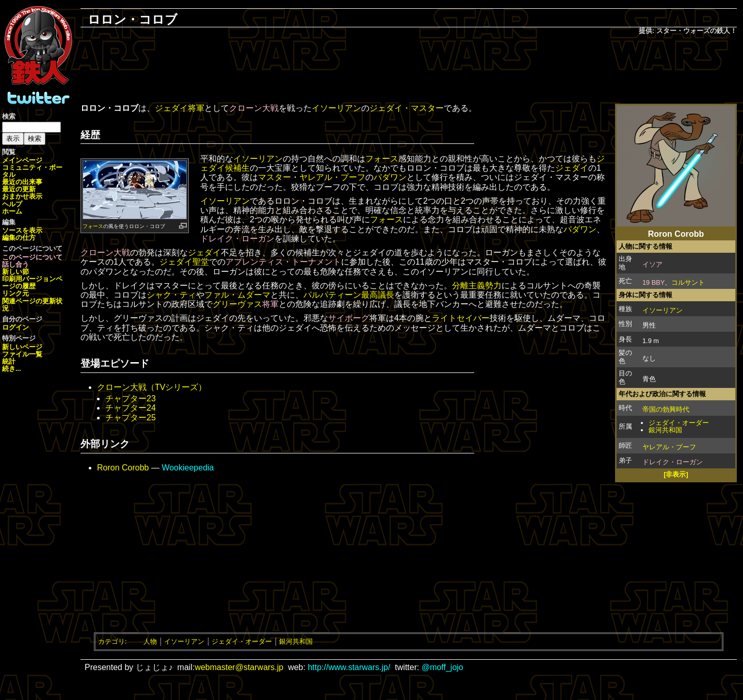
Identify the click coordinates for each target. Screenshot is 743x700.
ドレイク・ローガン (673, 462)
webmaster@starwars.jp (239, 667)
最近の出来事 (22, 182)
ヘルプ (12, 204)
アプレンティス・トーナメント (283, 262)
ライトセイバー (461, 318)
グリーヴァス (237, 304)
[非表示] (676, 474)
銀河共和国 (665, 430)
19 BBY (653, 282)
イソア (652, 264)
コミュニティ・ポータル (32, 171)
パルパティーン (332, 295)
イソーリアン (663, 310)
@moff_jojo (442, 667)
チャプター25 (131, 418)
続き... (12, 369)
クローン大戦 (254, 108)
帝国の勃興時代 (666, 409)
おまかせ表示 (22, 196)
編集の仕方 (19, 238)
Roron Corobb (123, 468)
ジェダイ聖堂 (184, 262)
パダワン (390, 177)
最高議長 (378, 295)
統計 (9, 361)
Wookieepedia (188, 468)
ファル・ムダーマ (237, 295)
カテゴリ (111, 641)
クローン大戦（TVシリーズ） (152, 387)
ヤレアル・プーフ (669, 447)
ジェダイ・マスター (407, 108)
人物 (150, 641)
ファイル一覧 (22, 354)
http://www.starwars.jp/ (349, 667)
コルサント (688, 282)
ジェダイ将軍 (180, 108)
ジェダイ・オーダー (679, 423)
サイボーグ (349, 318)
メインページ (22, 160)
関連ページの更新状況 (32, 305)
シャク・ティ (171, 295)
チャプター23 (131, 398)
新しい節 (15, 272)
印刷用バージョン (29, 279)
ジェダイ (572, 168)
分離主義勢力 (477, 286)
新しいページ (22, 347)
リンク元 (15, 293)
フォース (93, 226)
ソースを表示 (22, 230)
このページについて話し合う (32, 261)
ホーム (12, 211)
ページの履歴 (32, 282)
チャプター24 (131, 408)
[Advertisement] (409, 70)
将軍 (270, 304)
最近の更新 (19, 189)
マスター (274, 177)
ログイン (15, 327)
